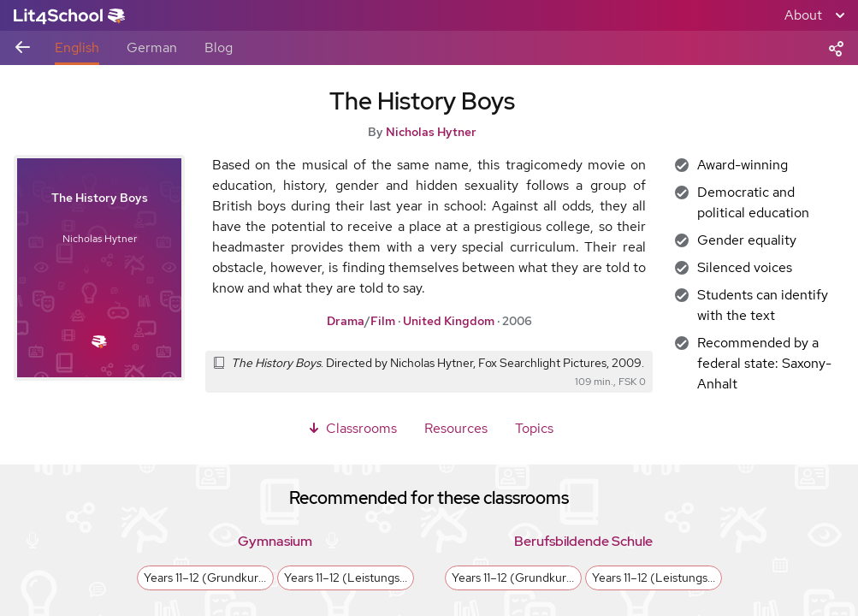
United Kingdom (449, 321)
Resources (456, 428)
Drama (346, 321)
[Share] (836, 47)
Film (383, 321)
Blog (219, 47)
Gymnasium (275, 541)
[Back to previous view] (22, 48)
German (152, 47)
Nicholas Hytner (431, 132)
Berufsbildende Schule (583, 541)
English (77, 47)
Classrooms (351, 428)
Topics (534, 428)
